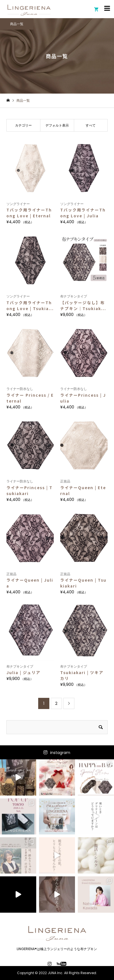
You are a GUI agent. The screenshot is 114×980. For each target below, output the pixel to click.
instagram (60, 753)
